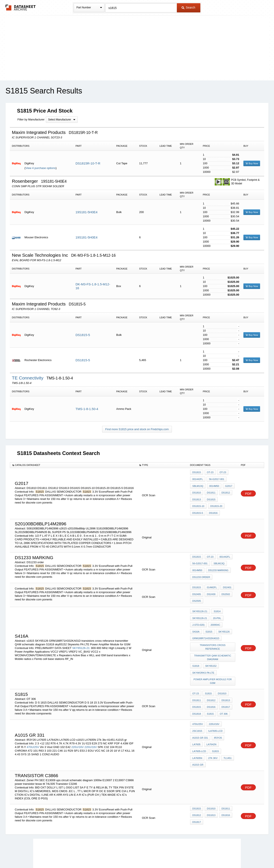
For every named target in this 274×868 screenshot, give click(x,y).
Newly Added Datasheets (67, 854)
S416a (228, 612)
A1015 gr (226, 728)
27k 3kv (197, 728)
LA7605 (197, 716)
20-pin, (216, 606)
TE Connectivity (28, 378)
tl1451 (211, 728)
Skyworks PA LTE (203, 650)
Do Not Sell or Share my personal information (135, 854)
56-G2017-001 (216, 478)
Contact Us (201, 854)
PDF (248, 490)
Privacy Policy (95, 854)
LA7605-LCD (199, 722)
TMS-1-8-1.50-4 (87, 409)
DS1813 (197, 495)
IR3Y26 (217, 710)
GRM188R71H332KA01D (206, 624)
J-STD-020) (199, 612)
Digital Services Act (178, 854)
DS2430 (210, 585)
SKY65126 (210, 618)
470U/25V (33, 715)
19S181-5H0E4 (87, 212)
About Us (217, 854)
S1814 (216, 600)
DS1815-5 (83, 335)
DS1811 (210, 490)
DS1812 (224, 490)
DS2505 (197, 591)
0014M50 (213, 484)
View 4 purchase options (41, 168)
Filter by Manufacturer (31, 119)
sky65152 (210, 644)
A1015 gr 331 (200, 710)
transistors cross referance (213, 629)
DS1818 (197, 688)
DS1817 (224, 682)
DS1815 (197, 472)
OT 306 (222, 688)
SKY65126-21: (81, 630)
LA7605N (228, 722)
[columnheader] (73, 465)
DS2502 (224, 585)
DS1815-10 (226, 495)
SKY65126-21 (200, 606)
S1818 (196, 644)
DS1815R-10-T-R (88, 163)
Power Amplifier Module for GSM (213, 658)
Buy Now (252, 163)
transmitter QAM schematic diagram (213, 637)
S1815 (208, 671)
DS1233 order (201, 569)
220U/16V (77, 715)
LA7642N (211, 716)
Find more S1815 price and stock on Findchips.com (137, 429)
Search (188, 7)
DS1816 (197, 507)
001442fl (198, 478)
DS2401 (226, 579)
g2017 (227, 484)
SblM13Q (198, 484)
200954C (215, 612)
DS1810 (197, 490)
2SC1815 (197, 705)
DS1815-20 (198, 501)
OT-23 (209, 472)
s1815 (196, 618)
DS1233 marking (217, 563)
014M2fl (211, 579)
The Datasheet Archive (21, 8)
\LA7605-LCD (215, 705)
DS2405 (197, 585)
